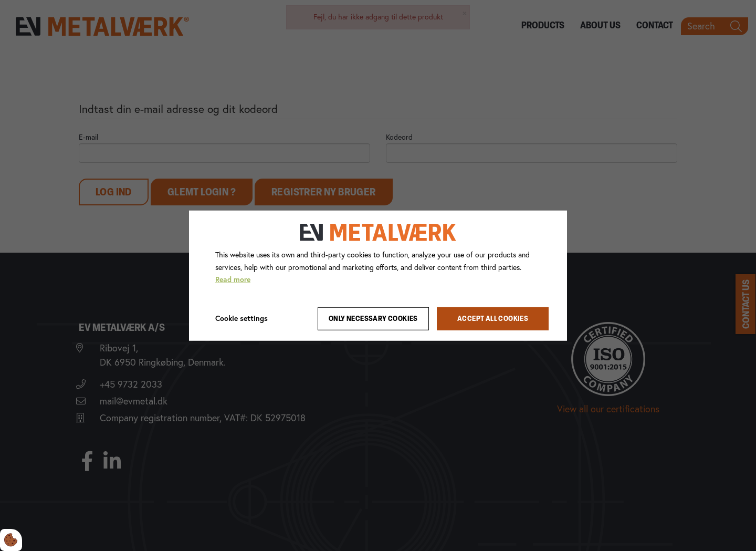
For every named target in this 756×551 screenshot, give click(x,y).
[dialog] (378, 275)
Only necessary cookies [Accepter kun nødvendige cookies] (373, 319)
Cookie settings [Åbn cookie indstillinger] (241, 318)
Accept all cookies (493, 319)
